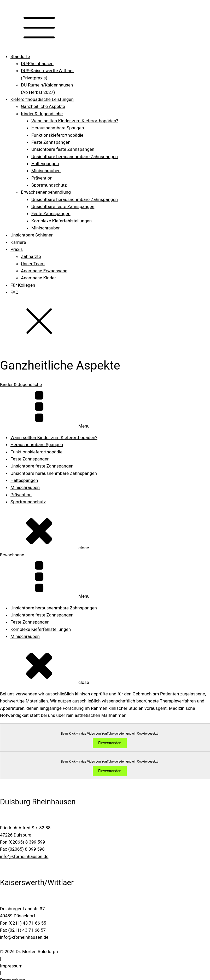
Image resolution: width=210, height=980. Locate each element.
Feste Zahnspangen (51, 142)
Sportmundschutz (49, 185)
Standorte (20, 56)
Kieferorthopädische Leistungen (42, 99)
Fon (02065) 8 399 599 (22, 842)
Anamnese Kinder (38, 278)
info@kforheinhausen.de (24, 856)
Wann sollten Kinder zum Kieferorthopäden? (75, 121)
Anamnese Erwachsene (44, 271)
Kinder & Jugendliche (42, 114)
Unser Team (33, 264)
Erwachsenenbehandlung (46, 192)
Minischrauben (46, 171)
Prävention (42, 178)
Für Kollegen (23, 285)
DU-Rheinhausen (37, 64)
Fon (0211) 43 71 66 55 (24, 923)
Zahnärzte (31, 256)
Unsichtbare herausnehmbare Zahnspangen (75, 157)
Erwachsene (12, 555)
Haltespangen (45, 164)
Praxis (17, 249)
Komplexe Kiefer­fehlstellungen (62, 221)
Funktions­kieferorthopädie (57, 135)
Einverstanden (110, 743)
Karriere (18, 242)
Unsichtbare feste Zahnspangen (63, 149)
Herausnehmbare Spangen (58, 128)
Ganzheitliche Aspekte (43, 106)
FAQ (14, 292)
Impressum (11, 966)
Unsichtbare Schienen (32, 235)
